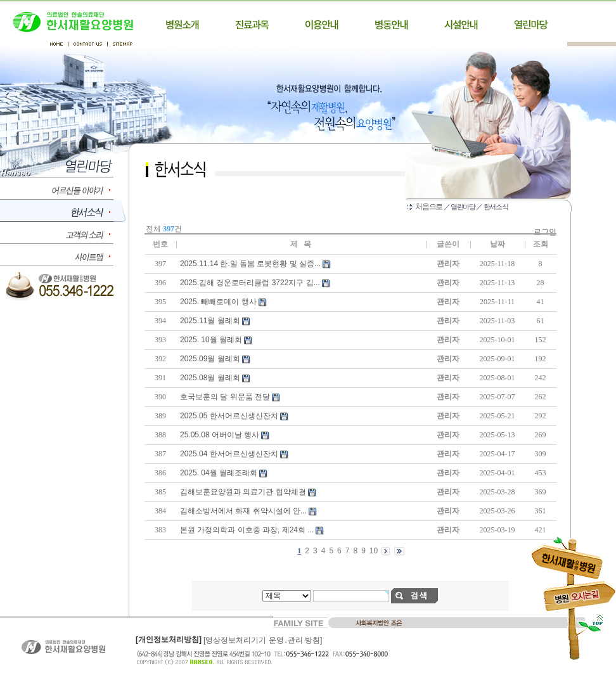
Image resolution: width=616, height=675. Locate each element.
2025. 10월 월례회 (211, 340)
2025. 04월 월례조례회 (219, 473)
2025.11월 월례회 (210, 321)
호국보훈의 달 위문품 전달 (225, 397)
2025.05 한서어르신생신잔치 (229, 416)
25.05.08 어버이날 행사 (220, 435)
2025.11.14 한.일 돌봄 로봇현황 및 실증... (250, 264)
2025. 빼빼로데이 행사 (218, 302)
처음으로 (429, 207)
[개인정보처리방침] (169, 640)
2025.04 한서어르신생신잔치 (229, 454)
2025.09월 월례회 (210, 359)
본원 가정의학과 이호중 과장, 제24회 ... (247, 530)
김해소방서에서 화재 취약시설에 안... (243, 511)
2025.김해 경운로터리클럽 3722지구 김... (250, 283)
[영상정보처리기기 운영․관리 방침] (263, 640)
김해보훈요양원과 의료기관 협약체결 (243, 492)
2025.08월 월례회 (210, 378)
